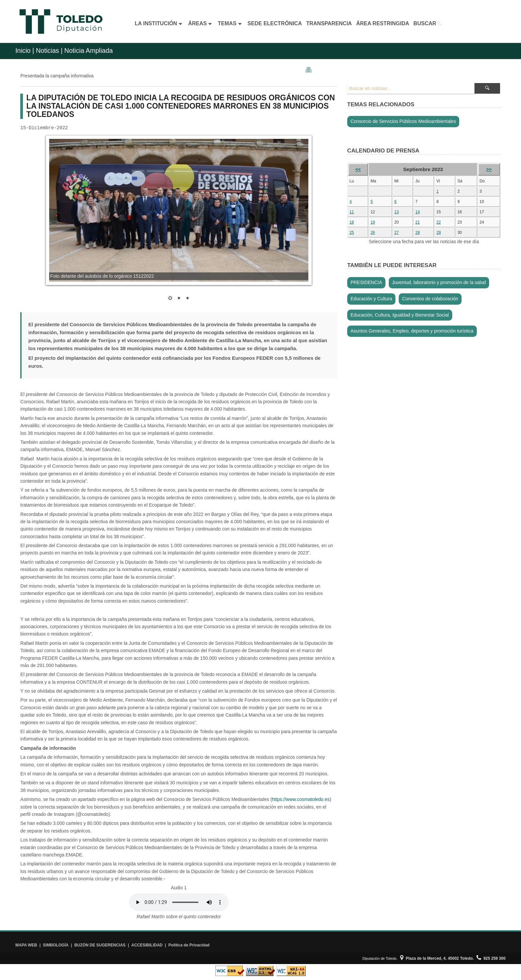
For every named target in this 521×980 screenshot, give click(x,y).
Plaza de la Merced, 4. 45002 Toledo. (437, 958)
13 (397, 212)
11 (352, 212)
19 (373, 222)
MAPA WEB (26, 945)
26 (373, 233)
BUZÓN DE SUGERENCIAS (100, 945)
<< (358, 169)
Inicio (23, 50)
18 (352, 222)
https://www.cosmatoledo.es (301, 799)
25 (352, 233)
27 (397, 233)
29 (438, 233)
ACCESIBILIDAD (147, 945)
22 (438, 222)
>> (489, 169)
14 (417, 212)
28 (417, 233)
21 (417, 222)
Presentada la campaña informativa (57, 76)
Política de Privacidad (189, 945)
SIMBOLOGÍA (56, 945)
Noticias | (49, 50)
